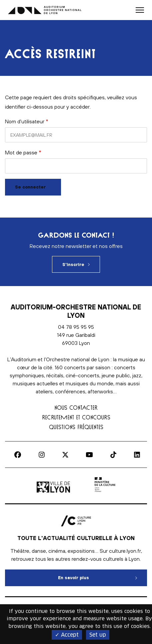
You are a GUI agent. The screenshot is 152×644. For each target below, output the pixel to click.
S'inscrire (73, 265)
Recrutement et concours (76, 417)
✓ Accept (67, 635)
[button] (140, 10)
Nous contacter (76, 408)
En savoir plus (103, 575)
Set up (98, 635)
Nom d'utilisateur (25, 121)
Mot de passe (21, 152)
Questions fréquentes (76, 427)
